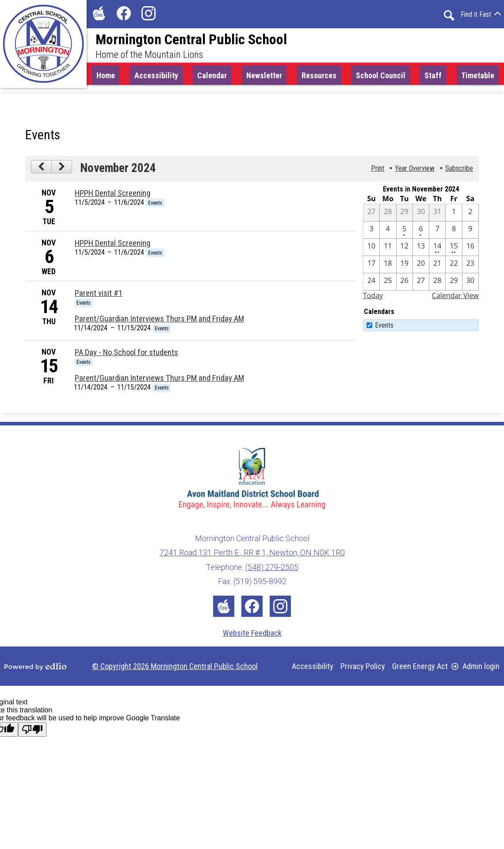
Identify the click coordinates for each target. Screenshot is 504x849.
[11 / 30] (470, 284)
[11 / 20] (421, 267)
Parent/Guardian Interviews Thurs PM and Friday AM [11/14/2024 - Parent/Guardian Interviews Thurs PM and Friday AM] (159, 321)
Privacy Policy (363, 666)
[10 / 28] (388, 215)
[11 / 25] (388, 284)
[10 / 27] (371, 215)
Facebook (124, 15)
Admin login (475, 666)
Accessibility (313, 666)
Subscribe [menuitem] (459, 171)
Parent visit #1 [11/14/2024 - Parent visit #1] (99, 295)
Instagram (149, 15)
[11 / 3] (371, 232)
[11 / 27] (421, 284)
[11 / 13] (421, 249)
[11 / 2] (470, 215)
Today (373, 298)
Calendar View (455, 298)
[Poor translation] (32, 729)
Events (384, 327)
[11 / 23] (470, 267)
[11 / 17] (371, 267)
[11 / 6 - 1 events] (421, 232)
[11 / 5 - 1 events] (405, 232)
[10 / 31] (437, 215)
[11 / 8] (454, 232)
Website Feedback (252, 633)
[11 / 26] (405, 284)
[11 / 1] (454, 215)
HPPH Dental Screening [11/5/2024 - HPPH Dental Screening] (113, 195)
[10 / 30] (421, 215)
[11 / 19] (405, 267)
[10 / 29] (405, 215)
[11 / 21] (437, 267)
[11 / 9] (470, 232)
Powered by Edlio (35, 666)
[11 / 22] (454, 267)
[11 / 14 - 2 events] (437, 249)
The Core (97, 15)
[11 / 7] (437, 232)
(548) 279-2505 (272, 567)
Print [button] (378, 171)
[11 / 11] (388, 249)
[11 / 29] (454, 284)
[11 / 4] (388, 232)
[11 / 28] (437, 284)
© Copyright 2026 (175, 666)
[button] (212, 76)
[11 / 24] (371, 284)
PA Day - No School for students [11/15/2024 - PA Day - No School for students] (126, 355)
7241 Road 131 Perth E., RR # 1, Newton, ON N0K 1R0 (252, 553)
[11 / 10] (371, 249)
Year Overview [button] (415, 171)
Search (449, 15)
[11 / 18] (388, 267)
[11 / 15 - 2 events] (454, 249)
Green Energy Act (420, 666)
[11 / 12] (405, 249)
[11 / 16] (470, 249)
